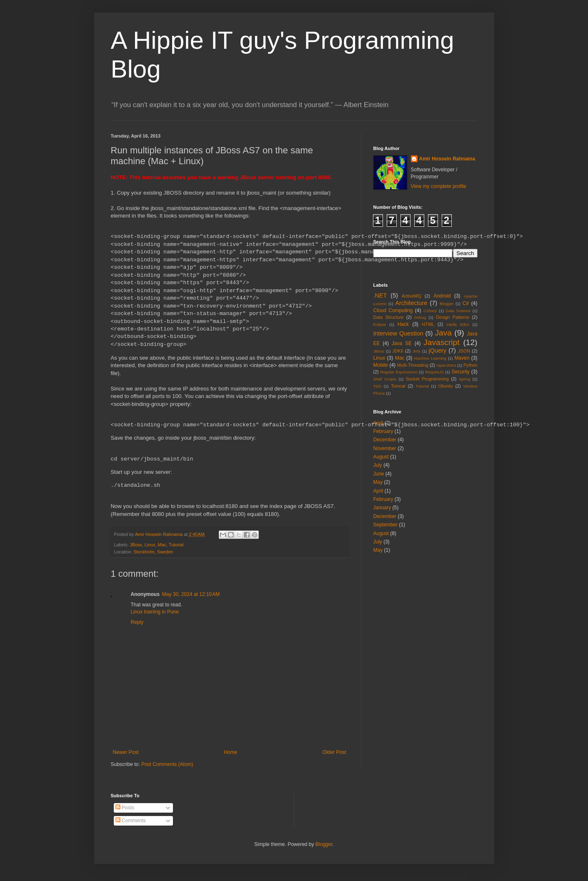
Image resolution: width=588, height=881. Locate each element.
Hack (403, 324)
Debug (420, 317)
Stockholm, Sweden (153, 552)
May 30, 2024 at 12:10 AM (191, 594)
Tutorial (176, 545)
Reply (137, 622)
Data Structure (389, 317)
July (378, 465)
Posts (125, 808)
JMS (417, 351)
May (378, 482)
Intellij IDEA (458, 324)
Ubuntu (446, 386)
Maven (462, 358)
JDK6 (398, 351)
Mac (162, 545)
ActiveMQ (412, 296)
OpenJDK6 (446, 365)
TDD (378, 386)
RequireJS (434, 372)
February (383, 431)
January (382, 508)
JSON (464, 351)
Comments (131, 821)
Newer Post (126, 752)
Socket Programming (427, 379)
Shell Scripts (385, 379)
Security (460, 372)
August (381, 457)
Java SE (402, 343)
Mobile (381, 365)
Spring (465, 379)
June (379, 474)
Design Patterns (453, 317)
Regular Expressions (399, 372)
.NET (380, 295)
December (385, 440)
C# (466, 303)
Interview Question (398, 333)
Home (230, 752)
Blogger (447, 304)
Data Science (458, 311)
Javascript (441, 342)
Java (443, 333)
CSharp (430, 311)
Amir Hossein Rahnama (447, 159)
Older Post (334, 752)
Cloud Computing (393, 310)
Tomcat (398, 386)
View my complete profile (439, 186)
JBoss (136, 545)
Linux (150, 545)
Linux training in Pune (155, 612)
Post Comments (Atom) (167, 764)
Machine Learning (430, 358)
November (385, 448)
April (378, 423)
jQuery (438, 350)
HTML (428, 324)
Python (470, 365)
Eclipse (380, 324)
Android (442, 296)
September (386, 525)
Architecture (412, 303)
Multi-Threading (413, 365)
